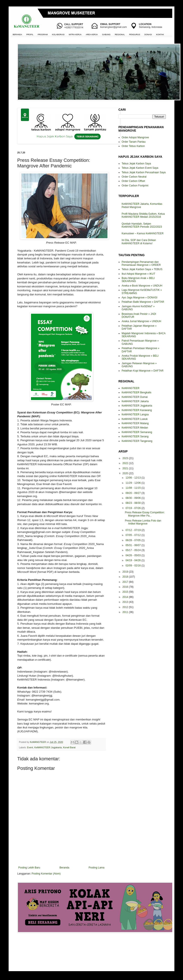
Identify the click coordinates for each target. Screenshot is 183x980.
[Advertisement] (61, 951)
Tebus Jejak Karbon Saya (136, 164)
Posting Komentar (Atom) (46, 874)
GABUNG (106, 35)
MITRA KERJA (75, 35)
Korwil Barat (69, 747)
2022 (126, 463)
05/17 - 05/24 (133, 550)
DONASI (148, 35)
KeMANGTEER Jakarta (135, 401)
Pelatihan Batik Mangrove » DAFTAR (143, 302)
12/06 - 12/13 (133, 478)
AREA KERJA (92, 35)
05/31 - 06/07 (133, 545)
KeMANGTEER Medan (135, 428)
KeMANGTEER (131, 388)
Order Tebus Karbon (133, 146)
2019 (126, 572)
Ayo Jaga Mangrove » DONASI (140, 298)
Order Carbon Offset (133, 181)
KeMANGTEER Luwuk (135, 419)
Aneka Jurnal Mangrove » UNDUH (141, 321)
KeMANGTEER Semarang (137, 432)
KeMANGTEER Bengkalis (136, 392)
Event (30, 747)
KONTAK (160, 35)
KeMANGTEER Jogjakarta (48, 747)
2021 (126, 468)
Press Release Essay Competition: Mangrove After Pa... (145, 514)
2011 (126, 612)
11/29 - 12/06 (133, 483)
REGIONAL (120, 35)
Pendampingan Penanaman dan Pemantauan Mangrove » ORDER (141, 263)
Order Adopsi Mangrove (135, 137)
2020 (126, 473)
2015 (126, 592)
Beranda (64, 868)
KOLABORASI (58, 35)
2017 (126, 582)
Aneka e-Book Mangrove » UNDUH (142, 286)
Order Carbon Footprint (135, 186)
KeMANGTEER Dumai (135, 397)
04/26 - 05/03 (133, 555)
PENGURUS (135, 35)
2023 (126, 458)
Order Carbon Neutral (134, 177)
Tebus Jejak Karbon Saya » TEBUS (142, 269)
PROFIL (30, 35)
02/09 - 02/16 (133, 566)
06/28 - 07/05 (133, 540)
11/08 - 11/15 (133, 488)
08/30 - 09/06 (133, 498)
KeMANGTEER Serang (135, 436)
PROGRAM (43, 35)
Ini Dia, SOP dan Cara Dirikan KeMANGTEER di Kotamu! (139, 242)
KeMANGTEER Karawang (137, 410)
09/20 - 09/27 (133, 493)
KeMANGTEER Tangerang (137, 441)
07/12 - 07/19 (133, 530)
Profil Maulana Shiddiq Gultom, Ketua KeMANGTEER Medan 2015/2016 (143, 215)
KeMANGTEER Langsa (135, 414)
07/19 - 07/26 (133, 508)
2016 (126, 587)
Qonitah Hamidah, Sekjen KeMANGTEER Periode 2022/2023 (142, 225)
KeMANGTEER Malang (135, 423)
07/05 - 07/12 (133, 535)
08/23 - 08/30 (133, 503)
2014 (126, 597)
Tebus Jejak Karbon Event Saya (140, 168)
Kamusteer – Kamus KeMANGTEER (143, 233)
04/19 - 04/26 (133, 560)
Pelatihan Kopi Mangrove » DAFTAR (143, 371)
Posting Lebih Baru (29, 868)
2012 (126, 607)
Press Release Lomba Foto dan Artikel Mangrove (143, 522)
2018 (126, 577)
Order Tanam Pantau (134, 142)
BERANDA (17, 35)
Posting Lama (97, 868)
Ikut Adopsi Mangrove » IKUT (138, 274)
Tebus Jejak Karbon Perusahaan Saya (144, 172)
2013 (126, 602)
